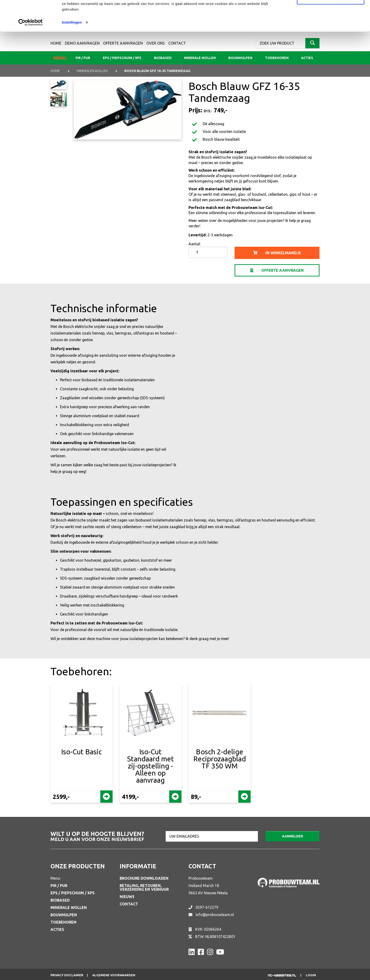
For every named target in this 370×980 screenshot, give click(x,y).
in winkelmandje (277, 253)
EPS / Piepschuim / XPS (73, 893)
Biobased (60, 900)
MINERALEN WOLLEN (92, 71)
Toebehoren (63, 922)
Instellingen (72, 53)
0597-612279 (207, 907)
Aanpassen (331, 28)
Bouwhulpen (64, 915)
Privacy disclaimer (67, 975)
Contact (129, 904)
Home (55, 71)
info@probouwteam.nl (215, 915)
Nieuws (127, 897)
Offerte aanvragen (277, 270)
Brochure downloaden (144, 878)
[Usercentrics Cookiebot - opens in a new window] (31, 53)
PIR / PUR (59, 886)
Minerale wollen (69, 908)
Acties (57, 929)
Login (311, 975)
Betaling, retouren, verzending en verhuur (144, 887)
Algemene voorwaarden (114, 975)
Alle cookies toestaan (330, 12)
